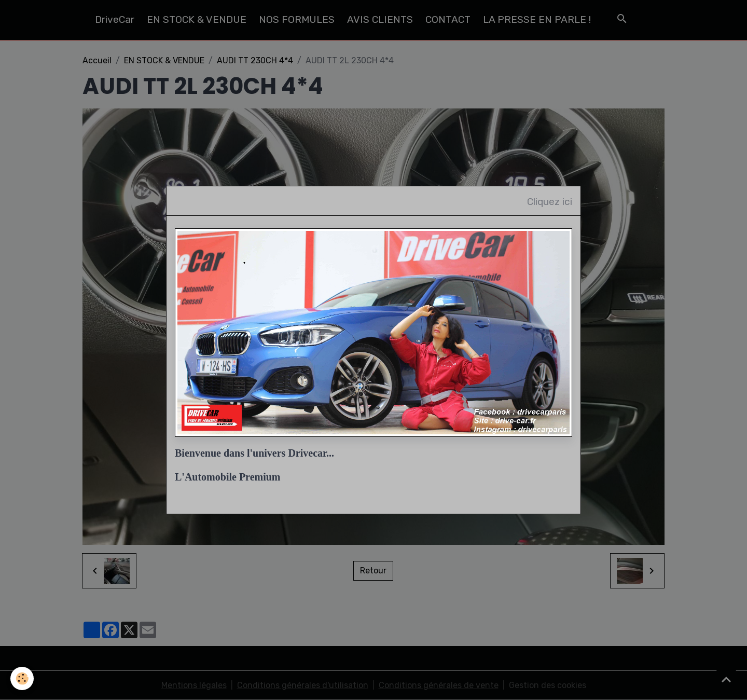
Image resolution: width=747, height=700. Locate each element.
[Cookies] (22, 678)
